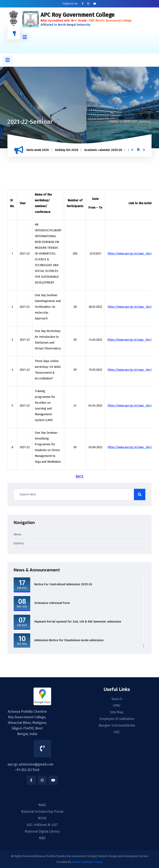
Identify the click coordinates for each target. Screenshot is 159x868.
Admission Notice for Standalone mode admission (69, 640)
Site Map (117, 712)
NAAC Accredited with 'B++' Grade (64, 21)
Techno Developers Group (87, 862)
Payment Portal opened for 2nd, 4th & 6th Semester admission (78, 622)
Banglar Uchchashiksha (117, 726)
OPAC (117, 706)
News (17, 534)
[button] (25, 37)
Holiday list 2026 (69, 150)
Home (114, 122)
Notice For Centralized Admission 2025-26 (63, 584)
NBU (42, 838)
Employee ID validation (117, 719)
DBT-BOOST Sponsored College (111, 21)
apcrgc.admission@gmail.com (30, 764)
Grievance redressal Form (52, 603)
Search (117, 699)
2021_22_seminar (137, 122)
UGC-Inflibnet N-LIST (42, 825)
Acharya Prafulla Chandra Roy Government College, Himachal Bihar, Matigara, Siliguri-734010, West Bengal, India (27, 723)
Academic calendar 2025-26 (105, 150)
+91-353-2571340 (27, 770)
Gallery (19, 543)
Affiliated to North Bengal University (65, 25)
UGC (117, 732)
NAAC (42, 805)
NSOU (42, 818)
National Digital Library (42, 832)
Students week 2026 (37, 150)
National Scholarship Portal (42, 812)
